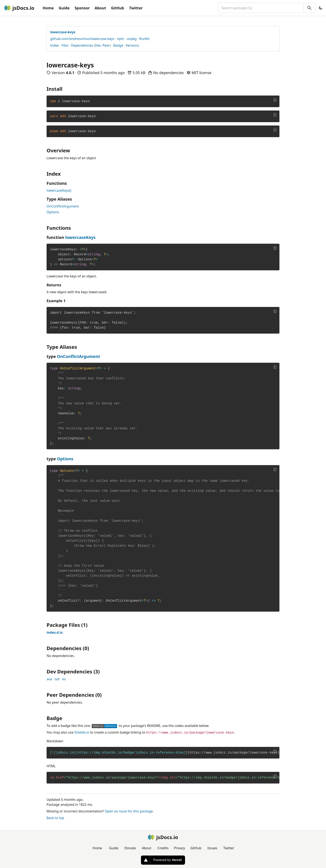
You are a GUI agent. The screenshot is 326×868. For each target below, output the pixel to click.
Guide (64, 8)
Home (48, 8)
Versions (132, 45)
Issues (212, 848)
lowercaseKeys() (59, 190)
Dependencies (82, 45)
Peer (106, 45)
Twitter (136, 8)
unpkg (132, 39)
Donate (130, 848)
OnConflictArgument (63, 206)
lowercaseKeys (80, 237)
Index (54, 45)
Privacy (179, 848)
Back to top (55, 818)
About (100, 8)
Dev (98, 45)
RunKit (144, 39)
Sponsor (82, 8)
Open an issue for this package (129, 811)
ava (49, 679)
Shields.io (82, 732)
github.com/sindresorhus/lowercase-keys (82, 39)
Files (65, 45)
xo (64, 679)
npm (120, 39)
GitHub (118, 8)
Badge (118, 45)
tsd (57, 679)
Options (53, 212)
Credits (163, 848)
